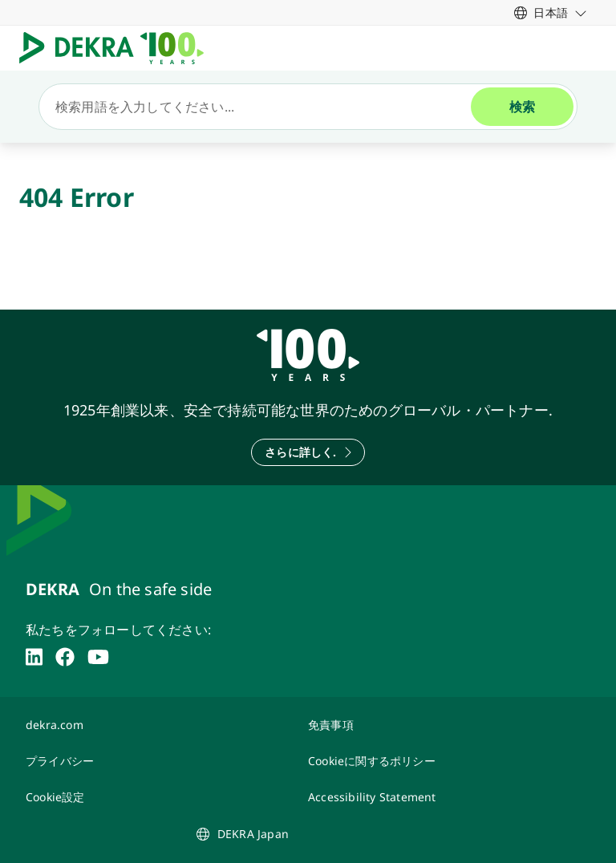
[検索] (261, 107)
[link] (551, 12)
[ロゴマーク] (118, 48)
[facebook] (65, 657)
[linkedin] (34, 657)
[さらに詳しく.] (308, 452)
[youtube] (98, 657)
